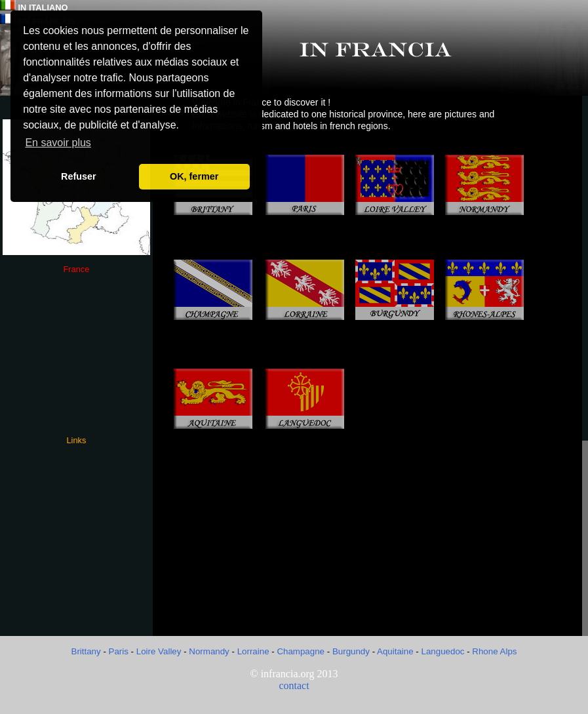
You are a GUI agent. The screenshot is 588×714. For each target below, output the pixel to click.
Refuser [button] (79, 176)
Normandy (209, 651)
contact (294, 685)
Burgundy (351, 651)
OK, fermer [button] (194, 176)
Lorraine (255, 651)
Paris (119, 651)
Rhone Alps (494, 651)
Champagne (301, 651)
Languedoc (444, 651)
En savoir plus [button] (58, 143)
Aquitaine (395, 651)
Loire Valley (159, 651)
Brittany (88, 651)
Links (76, 440)
